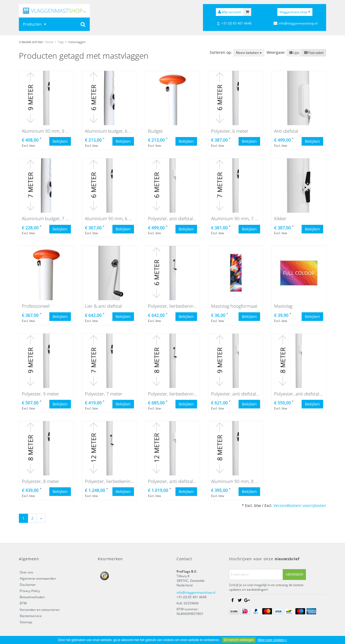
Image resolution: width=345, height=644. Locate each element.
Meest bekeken (249, 53)
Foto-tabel (314, 53)
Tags (61, 42)
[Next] (41, 518)
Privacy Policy (30, 591)
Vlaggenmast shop (295, 12)
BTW (23, 603)
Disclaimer (28, 585)
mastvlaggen (77, 42)
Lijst (294, 53)
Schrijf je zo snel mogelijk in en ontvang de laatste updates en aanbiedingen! (266, 587)
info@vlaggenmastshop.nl (196, 592)
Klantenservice (31, 616)
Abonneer (294, 574)
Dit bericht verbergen (239, 640)
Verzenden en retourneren (40, 610)
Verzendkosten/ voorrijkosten (300, 505)
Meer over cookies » (272, 640)
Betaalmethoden (32, 597)
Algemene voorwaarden (38, 578)
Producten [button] (35, 24)
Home (49, 42)
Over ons (26, 572)
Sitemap (26, 622)
